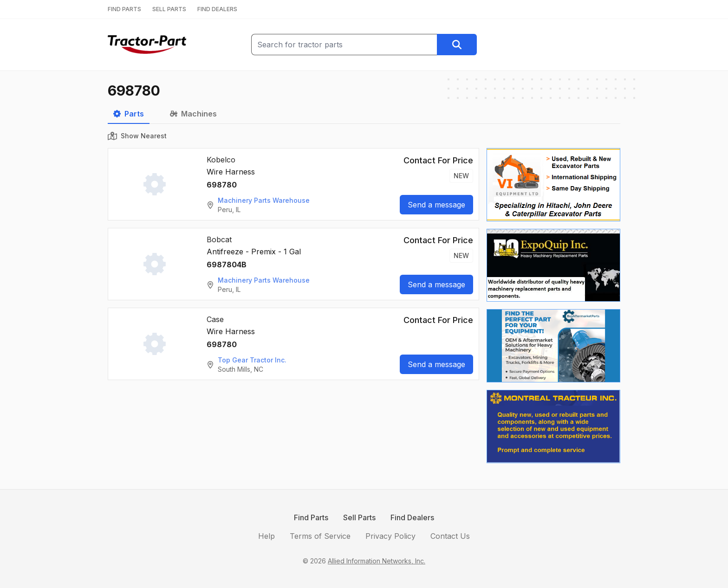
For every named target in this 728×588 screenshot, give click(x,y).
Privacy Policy (390, 536)
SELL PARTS (169, 9)
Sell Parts (359, 517)
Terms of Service (320, 536)
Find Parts (311, 517)
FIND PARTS (124, 9)
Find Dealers (412, 517)
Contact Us (450, 536)
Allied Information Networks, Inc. (377, 561)
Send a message (436, 205)
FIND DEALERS (217, 9)
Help (266, 536)
